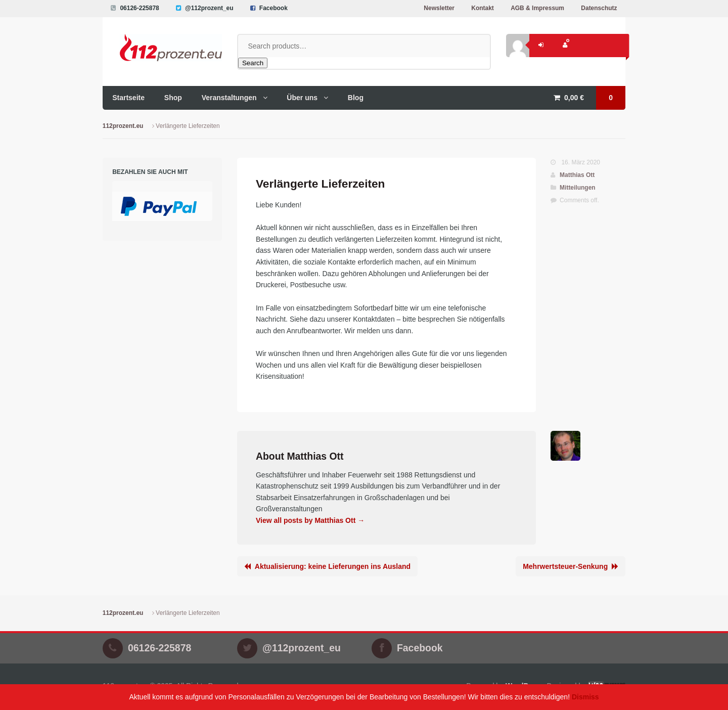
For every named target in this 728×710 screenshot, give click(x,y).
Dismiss (585, 697)
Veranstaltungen (229, 98)
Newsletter (439, 8)
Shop (173, 98)
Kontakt (483, 8)
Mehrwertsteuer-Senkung (565, 566)
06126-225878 (139, 8)
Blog (356, 98)
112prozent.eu (123, 126)
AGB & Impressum (537, 8)
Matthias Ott (577, 175)
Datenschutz (599, 8)
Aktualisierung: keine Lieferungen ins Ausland (333, 566)
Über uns (302, 98)
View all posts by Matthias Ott (310, 520)
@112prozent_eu (209, 8)
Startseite (128, 98)
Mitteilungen (578, 188)
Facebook (274, 8)
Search (253, 63)
